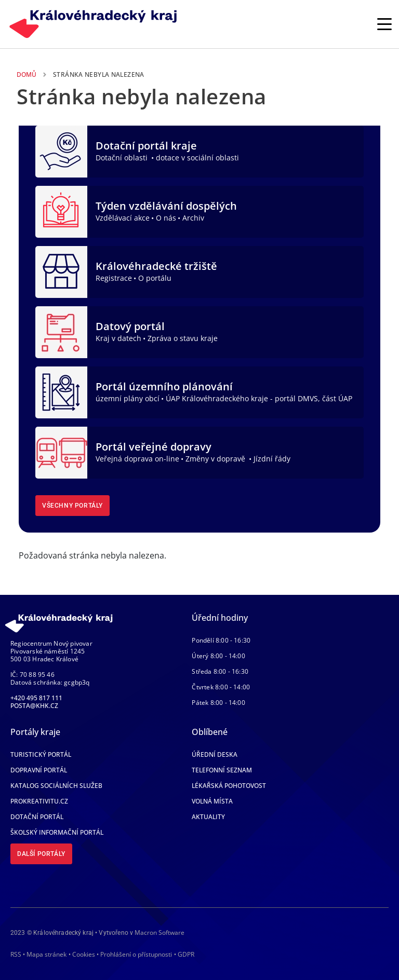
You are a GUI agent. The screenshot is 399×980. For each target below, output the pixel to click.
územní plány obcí (128, 398)
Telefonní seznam (222, 770)
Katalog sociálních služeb (56, 786)
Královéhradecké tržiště (156, 266)
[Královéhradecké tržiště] (61, 271)
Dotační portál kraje (146, 146)
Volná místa (212, 801)
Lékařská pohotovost (229, 786)
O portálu (155, 278)
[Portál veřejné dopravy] (61, 452)
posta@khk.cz (34, 706)
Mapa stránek (46, 954)
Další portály (41, 854)
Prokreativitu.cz (39, 801)
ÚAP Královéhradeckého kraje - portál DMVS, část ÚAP (259, 398)
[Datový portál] (61, 331)
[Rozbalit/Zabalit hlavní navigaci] (384, 24)
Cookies (84, 955)
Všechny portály (72, 506)
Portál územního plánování (164, 386)
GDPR (186, 954)
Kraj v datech (118, 338)
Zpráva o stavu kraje (183, 338)
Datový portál (130, 326)
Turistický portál (41, 754)
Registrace (114, 278)
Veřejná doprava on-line (137, 459)
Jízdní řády (272, 459)
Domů (26, 74)
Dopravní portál (39, 770)
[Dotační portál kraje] (61, 151)
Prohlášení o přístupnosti (136, 954)
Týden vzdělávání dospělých (166, 206)
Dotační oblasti (123, 158)
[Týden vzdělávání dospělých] (61, 211)
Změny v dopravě (216, 459)
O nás (166, 218)
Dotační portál (37, 817)
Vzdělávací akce (123, 218)
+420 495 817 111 (36, 698)
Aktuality (208, 817)
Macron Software (159, 933)
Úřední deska (215, 754)
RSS (16, 954)
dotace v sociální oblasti (197, 158)
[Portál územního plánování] (61, 391)
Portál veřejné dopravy (154, 447)
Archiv (193, 218)
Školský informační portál (57, 832)
